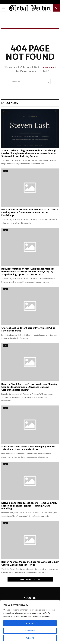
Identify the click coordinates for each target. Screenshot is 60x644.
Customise (30, 631)
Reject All (30, 638)
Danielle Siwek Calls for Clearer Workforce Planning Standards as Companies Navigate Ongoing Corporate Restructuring (29, 387)
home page (49, 67)
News (5, 112)
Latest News (10, 103)
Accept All (30, 623)
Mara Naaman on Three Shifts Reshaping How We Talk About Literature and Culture (28, 448)
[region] (30, 622)
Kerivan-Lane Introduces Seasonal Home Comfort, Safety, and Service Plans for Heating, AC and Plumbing (29, 506)
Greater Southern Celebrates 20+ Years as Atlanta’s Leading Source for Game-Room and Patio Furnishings (30, 212)
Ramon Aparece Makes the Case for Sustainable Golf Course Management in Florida (30, 563)
